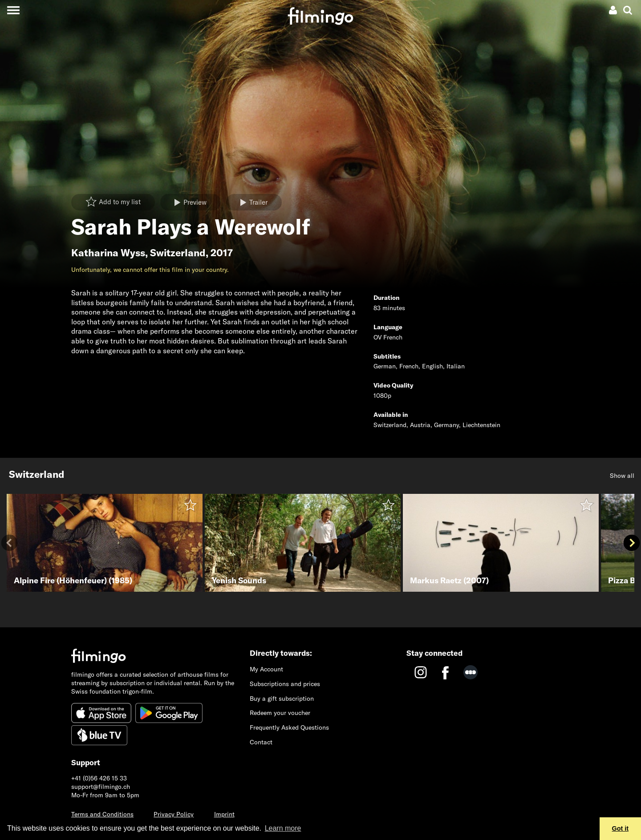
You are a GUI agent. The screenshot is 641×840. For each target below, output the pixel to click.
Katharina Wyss (108, 253)
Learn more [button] (283, 828)
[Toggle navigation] (13, 10)
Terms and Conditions (102, 814)
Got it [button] (621, 828)
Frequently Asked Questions (289, 727)
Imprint (224, 814)
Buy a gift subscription (282, 699)
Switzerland (178, 253)
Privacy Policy (174, 814)
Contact (261, 742)
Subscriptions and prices (285, 684)
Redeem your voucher (280, 713)
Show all (622, 476)
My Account (266, 669)
